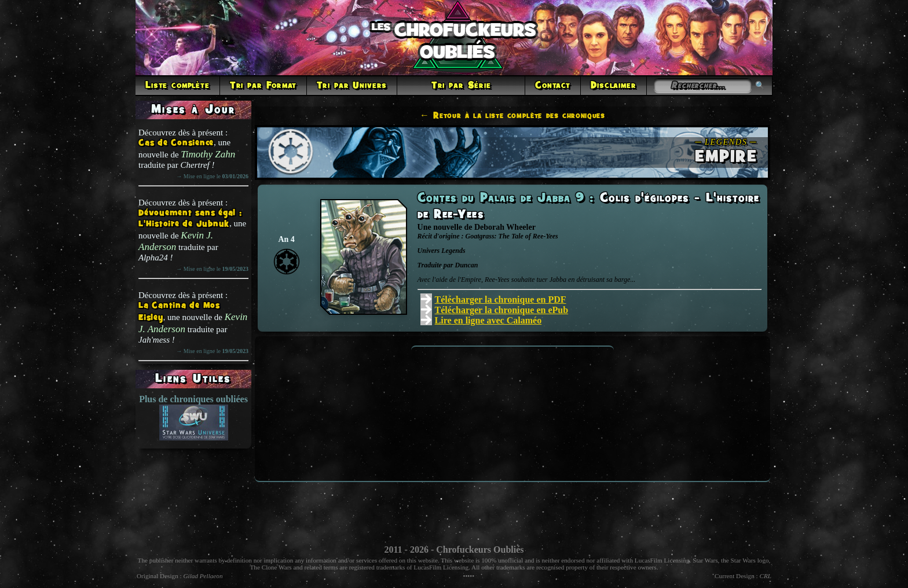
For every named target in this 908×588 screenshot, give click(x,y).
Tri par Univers (352, 86)
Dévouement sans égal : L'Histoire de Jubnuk (190, 219)
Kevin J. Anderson (176, 241)
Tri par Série (461, 86)
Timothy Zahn (208, 154)
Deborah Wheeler (505, 227)
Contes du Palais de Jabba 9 (504, 199)
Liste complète (177, 86)
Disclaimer (613, 86)
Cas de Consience (176, 143)
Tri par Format (263, 86)
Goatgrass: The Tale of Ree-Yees (512, 236)
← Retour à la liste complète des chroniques (512, 116)
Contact (553, 86)
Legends (453, 251)
